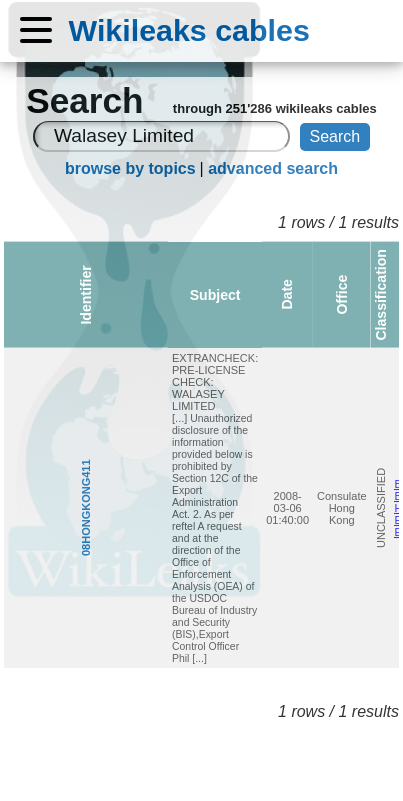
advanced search (273, 168)
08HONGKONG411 (14, 427)
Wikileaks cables (189, 30)
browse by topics (130, 168)
